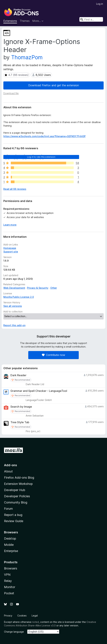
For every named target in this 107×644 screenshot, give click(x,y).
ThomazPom (27, 57)
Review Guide (14, 521)
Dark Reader (18, 375)
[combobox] (91, 19)
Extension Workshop (18, 484)
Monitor (10, 587)
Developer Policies (17, 496)
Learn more (10, 225)
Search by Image (21, 407)
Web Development (14, 288)
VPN (7, 575)
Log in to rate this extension (41, 157)
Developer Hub (15, 490)
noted (35, 622)
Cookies (22, 616)
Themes (25, 21)
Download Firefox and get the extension (54, 85)
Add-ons (11, 465)
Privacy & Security (38, 288)
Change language (14, 632)
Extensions (10, 21)
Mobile (9, 545)
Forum (8, 509)
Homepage (10, 248)
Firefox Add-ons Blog (19, 478)
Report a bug (13, 515)
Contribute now (53, 355)
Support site (11, 252)
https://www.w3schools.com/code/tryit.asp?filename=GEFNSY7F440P (44, 136)
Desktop (10, 538)
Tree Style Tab (20, 422)
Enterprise (11, 551)
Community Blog (16, 502)
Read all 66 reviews (15, 189)
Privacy (8, 616)
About (8, 471)
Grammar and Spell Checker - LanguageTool (39, 391)
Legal (35, 616)
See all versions (13, 306)
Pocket (9, 593)
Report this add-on (14, 325)
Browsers (11, 568)
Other (54, 288)
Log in (100, 4)
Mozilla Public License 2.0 (19, 297)
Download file (11, 93)
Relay (8, 581)
